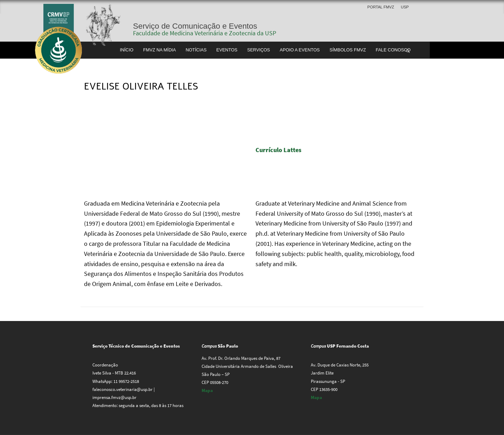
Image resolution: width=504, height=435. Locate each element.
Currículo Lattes (279, 150)
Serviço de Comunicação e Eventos (195, 26)
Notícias (196, 50)
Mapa (207, 390)
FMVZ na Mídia (159, 50)
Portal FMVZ (381, 7)
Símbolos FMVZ (348, 50)
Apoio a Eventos (300, 50)
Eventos (227, 50)
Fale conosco (393, 50)
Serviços (258, 50)
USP (405, 7)
